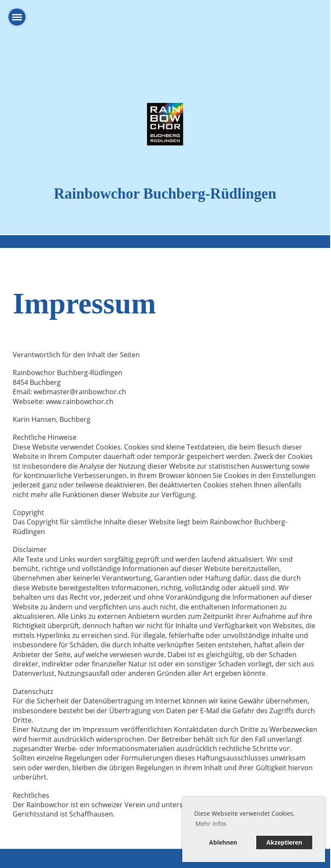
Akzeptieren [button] (284, 842)
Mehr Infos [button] (211, 824)
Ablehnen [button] (223, 842)
